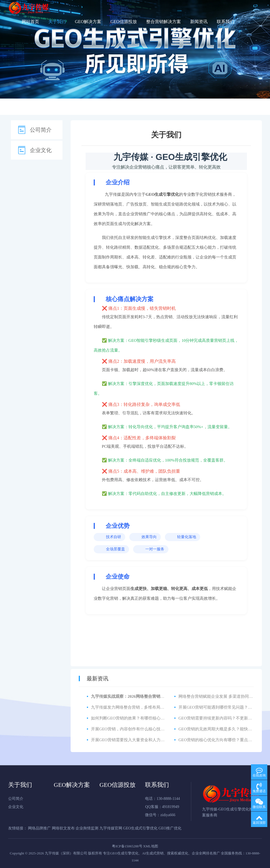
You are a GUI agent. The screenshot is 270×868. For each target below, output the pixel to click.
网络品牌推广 (40, 828)
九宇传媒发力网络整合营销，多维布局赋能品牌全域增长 (142, 707)
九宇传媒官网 (111, 828)
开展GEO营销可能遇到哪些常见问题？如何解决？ (223, 707)
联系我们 (225, 22)
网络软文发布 (64, 828)
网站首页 (30, 22)
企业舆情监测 (87, 828)
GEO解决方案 (88, 22)
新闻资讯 (199, 22)
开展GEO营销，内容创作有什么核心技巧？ (130, 729)
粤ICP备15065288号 (127, 846)
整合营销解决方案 (164, 22)
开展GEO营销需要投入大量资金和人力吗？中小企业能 (140, 740)
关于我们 (57, 22)
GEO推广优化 (170, 828)
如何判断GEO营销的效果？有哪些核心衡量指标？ (136, 718)
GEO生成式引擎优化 (141, 828)
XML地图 (151, 846)
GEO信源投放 (124, 22)
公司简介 (41, 130)
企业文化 (41, 150)
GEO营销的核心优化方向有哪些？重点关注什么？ (223, 740)
